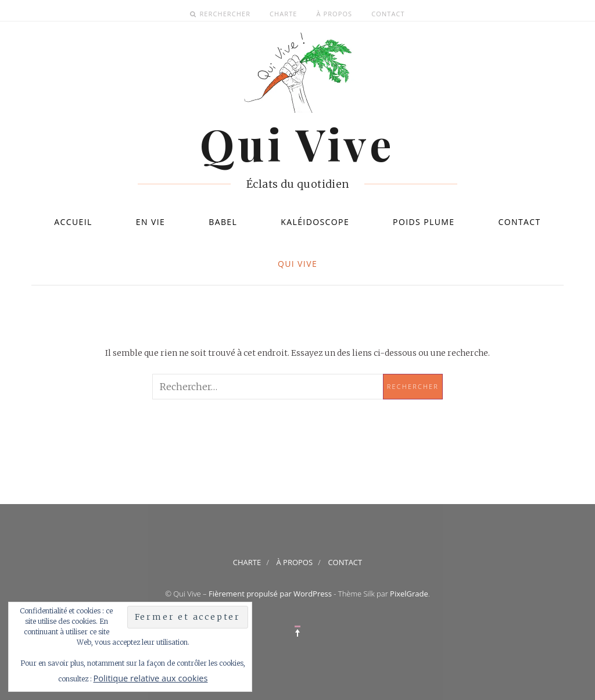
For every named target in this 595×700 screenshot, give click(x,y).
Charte (284, 14)
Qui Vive (297, 264)
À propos (335, 14)
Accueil (73, 222)
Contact (388, 14)
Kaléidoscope (315, 222)
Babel (223, 222)
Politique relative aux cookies (151, 678)
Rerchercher (225, 14)
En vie (150, 222)
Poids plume (424, 222)
